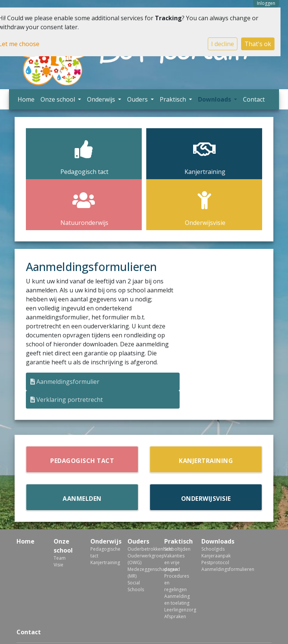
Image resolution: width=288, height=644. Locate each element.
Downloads (215, 99)
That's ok (258, 44)
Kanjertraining (103, 562)
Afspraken (175, 616)
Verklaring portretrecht (67, 400)
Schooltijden (177, 549)
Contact (254, 99)
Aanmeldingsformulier (65, 382)
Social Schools (136, 586)
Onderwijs (102, 99)
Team (60, 558)
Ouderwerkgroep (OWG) (140, 559)
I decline (223, 44)
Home (26, 99)
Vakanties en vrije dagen (174, 562)
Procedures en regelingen (177, 583)
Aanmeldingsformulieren (214, 569)
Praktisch (174, 99)
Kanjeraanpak (214, 556)
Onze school (58, 99)
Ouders (138, 99)
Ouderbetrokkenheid (140, 549)
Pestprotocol (214, 562)
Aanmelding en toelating (177, 600)
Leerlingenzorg (177, 610)
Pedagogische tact (103, 552)
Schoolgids (213, 549)
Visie (58, 565)
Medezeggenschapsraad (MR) (140, 573)
